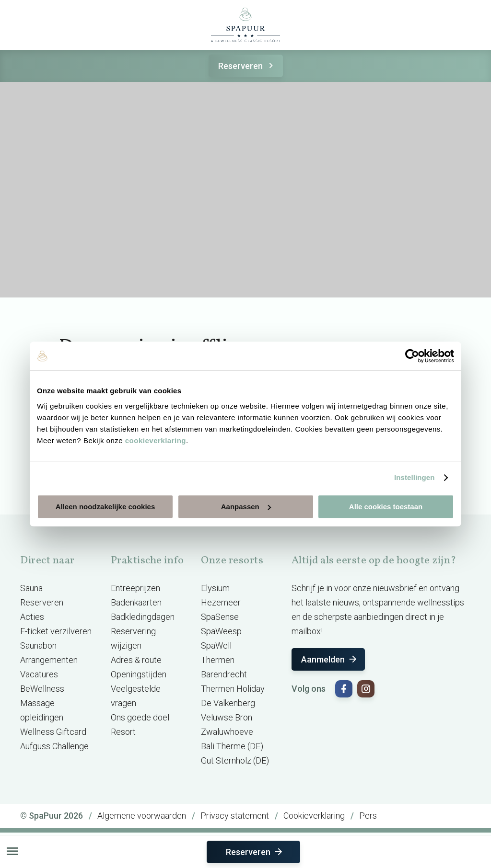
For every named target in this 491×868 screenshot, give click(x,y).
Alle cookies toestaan (386, 507)
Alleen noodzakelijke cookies (105, 507)
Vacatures (39, 674)
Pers (368, 816)
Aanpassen (246, 507)
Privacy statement (235, 816)
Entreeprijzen (135, 588)
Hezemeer (221, 602)
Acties (32, 617)
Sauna (31, 588)
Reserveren (247, 66)
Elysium (215, 588)
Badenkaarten (136, 602)
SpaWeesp (221, 631)
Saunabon (38, 645)
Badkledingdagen (143, 617)
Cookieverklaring (314, 816)
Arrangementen (49, 660)
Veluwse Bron (227, 717)
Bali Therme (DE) (232, 746)
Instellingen (415, 477)
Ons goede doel (140, 717)
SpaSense (220, 617)
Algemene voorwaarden (142, 816)
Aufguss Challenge (54, 746)
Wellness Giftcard (53, 732)
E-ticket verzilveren (56, 631)
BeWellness (42, 689)
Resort (123, 732)
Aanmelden (330, 659)
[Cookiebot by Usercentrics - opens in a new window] (412, 356)
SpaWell (216, 645)
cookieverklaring (156, 440)
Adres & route (136, 660)
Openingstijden (139, 674)
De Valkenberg (228, 703)
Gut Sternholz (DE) (235, 760)
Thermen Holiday (233, 689)
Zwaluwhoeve (227, 732)
